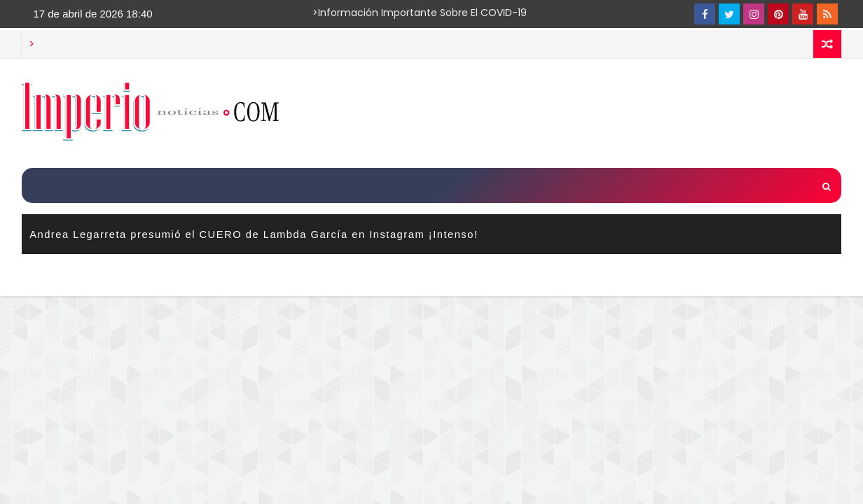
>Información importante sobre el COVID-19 (365, 13)
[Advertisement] (585, 113)
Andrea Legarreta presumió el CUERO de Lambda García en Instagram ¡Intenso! (254, 234)
